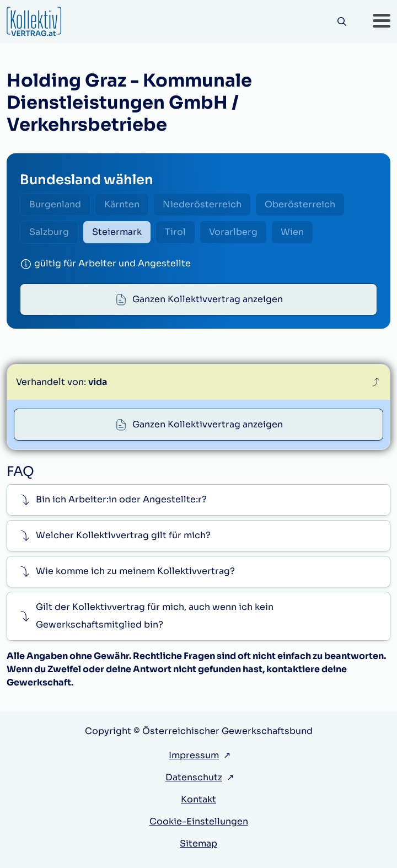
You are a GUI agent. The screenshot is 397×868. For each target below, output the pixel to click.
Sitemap (198, 843)
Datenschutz (194, 777)
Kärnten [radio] (122, 204)
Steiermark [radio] (117, 232)
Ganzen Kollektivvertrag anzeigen (208, 299)
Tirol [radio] (175, 232)
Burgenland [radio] (55, 204)
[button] (382, 22)
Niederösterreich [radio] (202, 204)
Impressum (194, 755)
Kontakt (198, 799)
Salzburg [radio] (49, 232)
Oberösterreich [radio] (300, 204)
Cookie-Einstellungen (199, 821)
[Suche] (342, 22)
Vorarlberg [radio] (233, 232)
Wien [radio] (292, 232)
